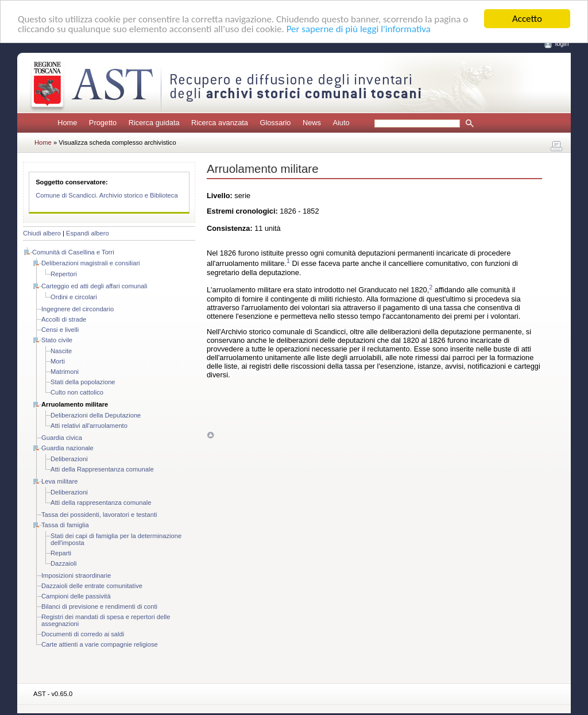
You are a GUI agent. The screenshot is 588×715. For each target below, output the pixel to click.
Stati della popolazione (83, 382)
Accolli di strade (64, 319)
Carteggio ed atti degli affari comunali (94, 286)
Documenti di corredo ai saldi (83, 634)
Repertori (64, 274)
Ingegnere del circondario (78, 309)
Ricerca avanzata (220, 123)
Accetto (527, 19)
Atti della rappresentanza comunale (101, 503)
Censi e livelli (60, 330)
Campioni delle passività (76, 596)
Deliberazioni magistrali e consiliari (91, 263)
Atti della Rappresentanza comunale (102, 469)
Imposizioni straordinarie (76, 575)
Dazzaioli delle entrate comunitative (92, 586)
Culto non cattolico (77, 392)
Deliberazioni (69, 459)
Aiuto (341, 123)
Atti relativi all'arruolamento (89, 426)
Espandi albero (88, 233)
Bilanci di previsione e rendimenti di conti (99, 606)
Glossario (275, 123)
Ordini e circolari (74, 297)
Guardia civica (62, 438)
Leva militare (59, 481)
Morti (58, 361)
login (562, 44)
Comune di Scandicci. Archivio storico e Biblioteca (107, 195)
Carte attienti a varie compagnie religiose (100, 644)
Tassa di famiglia (65, 525)
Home (67, 123)
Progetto (103, 123)
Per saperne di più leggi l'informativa (359, 28)
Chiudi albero (42, 233)
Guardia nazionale (67, 448)
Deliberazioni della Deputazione (96, 415)
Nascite (61, 351)
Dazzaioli (63, 563)
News (312, 123)
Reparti (61, 553)
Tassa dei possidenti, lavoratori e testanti (99, 515)
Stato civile (57, 340)
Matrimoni (65, 372)
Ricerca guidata (154, 123)
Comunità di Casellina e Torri (73, 252)
